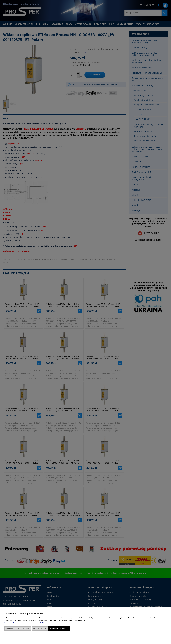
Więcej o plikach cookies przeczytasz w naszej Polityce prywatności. (30, 623)
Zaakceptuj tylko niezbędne (18, 628)
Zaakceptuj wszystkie (59, 628)
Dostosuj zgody (40, 628)
